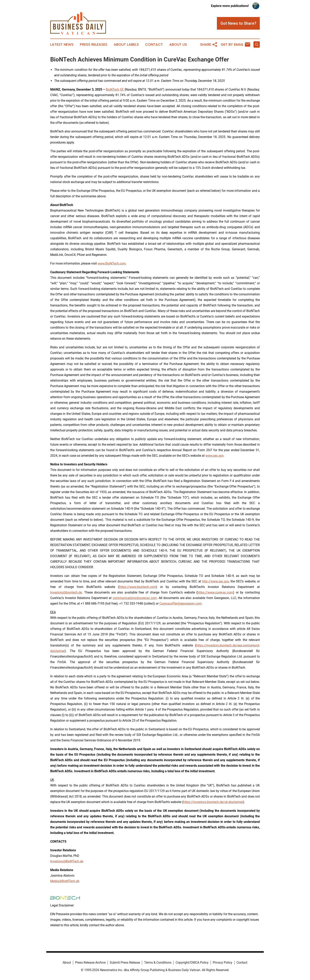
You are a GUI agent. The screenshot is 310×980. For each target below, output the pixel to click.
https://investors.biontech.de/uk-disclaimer (213, 802)
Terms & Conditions (158, 963)
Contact (154, 44)
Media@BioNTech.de (65, 881)
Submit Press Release (125, 963)
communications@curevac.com (135, 598)
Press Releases (94, 44)
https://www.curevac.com (215, 592)
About (67, 963)
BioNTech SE (115, 89)
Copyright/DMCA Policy (192, 963)
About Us (178, 44)
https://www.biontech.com (138, 587)
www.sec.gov (215, 456)
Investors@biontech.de (66, 592)
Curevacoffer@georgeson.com (181, 603)
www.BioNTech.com (112, 263)
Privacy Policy (223, 963)
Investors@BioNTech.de (67, 861)
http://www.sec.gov (215, 581)
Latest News (62, 44)
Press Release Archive (90, 963)
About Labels (126, 44)
